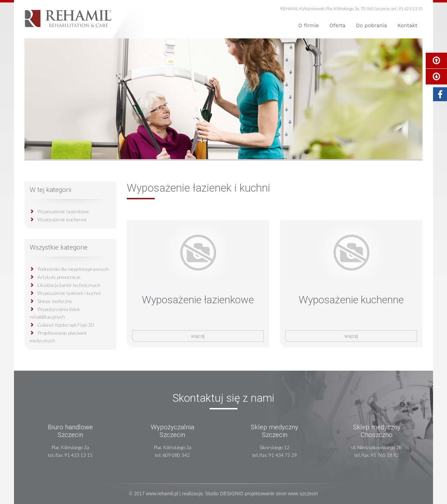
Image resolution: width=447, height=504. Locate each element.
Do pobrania (371, 25)
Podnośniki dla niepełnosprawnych (73, 269)
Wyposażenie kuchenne (62, 219)
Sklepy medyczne (55, 301)
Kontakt (407, 25)
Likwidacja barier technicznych (69, 285)
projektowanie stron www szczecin (281, 494)
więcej (198, 336)
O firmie (309, 25)
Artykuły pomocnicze (59, 277)
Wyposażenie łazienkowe (63, 211)
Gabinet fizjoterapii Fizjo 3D (66, 325)
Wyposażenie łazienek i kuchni (69, 293)
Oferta (337, 25)
